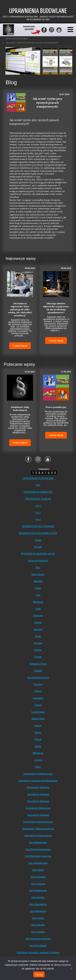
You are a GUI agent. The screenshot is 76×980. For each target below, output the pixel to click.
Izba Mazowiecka (38, 904)
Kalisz (38, 767)
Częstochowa (38, 712)
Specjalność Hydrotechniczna (38, 822)
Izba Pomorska (38, 877)
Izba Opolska (38, 897)
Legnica (38, 760)
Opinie (38, 540)
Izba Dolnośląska (38, 946)
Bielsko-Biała (38, 719)
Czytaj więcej (20, 346)
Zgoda (39, 974)
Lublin (38, 609)
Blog (38, 568)
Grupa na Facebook (38, 561)
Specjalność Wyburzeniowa (38, 836)
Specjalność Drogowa (38, 794)
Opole (38, 636)
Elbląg (38, 746)
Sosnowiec (38, 698)
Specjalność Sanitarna (38, 787)
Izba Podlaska (38, 884)
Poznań (38, 657)
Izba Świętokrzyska (38, 863)
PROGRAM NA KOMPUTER (38, 492)
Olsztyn (38, 650)
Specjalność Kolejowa (38, 815)
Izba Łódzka (38, 918)
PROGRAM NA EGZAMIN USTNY (38, 554)
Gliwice (38, 705)
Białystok (38, 581)
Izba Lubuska (38, 925)
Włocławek (38, 753)
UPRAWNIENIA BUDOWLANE (38, 478)
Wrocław (38, 643)
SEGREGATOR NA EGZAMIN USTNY (38, 533)
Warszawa (38, 602)
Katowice (38, 629)
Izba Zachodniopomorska (38, 849)
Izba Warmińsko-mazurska (38, 856)
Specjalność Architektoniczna (38, 774)
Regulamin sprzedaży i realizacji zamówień (38, 953)
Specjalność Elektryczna (38, 808)
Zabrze (38, 726)
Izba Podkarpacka (38, 891)
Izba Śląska (38, 870)
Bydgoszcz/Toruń (38, 664)
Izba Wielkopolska (38, 843)
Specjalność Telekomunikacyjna (38, 829)
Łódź (38, 595)
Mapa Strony (38, 575)
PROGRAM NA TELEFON (38, 499)
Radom (38, 691)
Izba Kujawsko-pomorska (38, 939)
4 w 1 (38, 519)
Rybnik (38, 739)
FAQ (38, 485)
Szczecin (38, 684)
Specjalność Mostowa (38, 801)
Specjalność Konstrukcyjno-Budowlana (38, 781)
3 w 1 (38, 513)
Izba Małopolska (38, 911)
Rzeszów (38, 616)
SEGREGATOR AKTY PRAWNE (38, 526)
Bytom (38, 733)
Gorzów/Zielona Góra (38, 678)
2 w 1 (38, 506)
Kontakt (38, 547)
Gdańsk (38, 671)
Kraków (38, 623)
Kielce (38, 588)
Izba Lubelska (38, 932)
